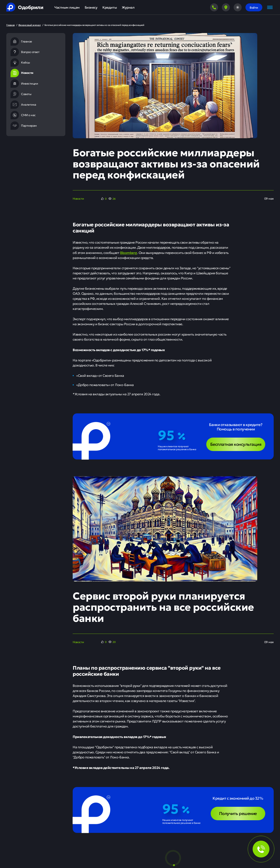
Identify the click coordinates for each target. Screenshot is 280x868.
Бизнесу (91, 7)
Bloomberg (129, 252)
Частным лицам (67, 7)
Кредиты (110, 7)
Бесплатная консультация (236, 444)
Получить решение (238, 813)
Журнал (128, 7)
